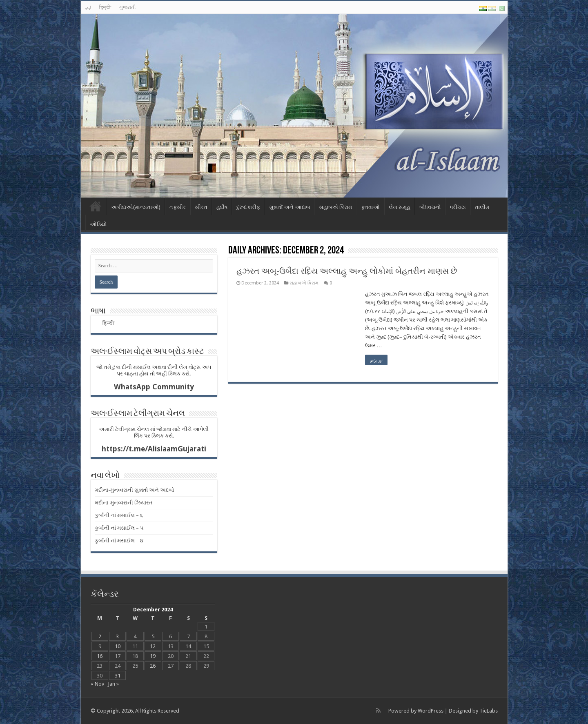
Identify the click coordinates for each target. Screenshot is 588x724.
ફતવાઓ (370, 207)
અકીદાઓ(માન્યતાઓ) (136, 207)
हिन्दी (105, 7)
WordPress (431, 711)
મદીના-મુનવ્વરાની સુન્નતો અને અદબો (134, 490)
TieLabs (489, 711)
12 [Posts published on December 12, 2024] (153, 646)
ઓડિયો (98, 224)
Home (96, 206)
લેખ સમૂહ (400, 207)
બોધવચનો (430, 207)
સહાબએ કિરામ (335, 207)
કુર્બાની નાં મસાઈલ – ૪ (119, 541)
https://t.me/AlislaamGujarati (154, 449)
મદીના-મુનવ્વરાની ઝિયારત (124, 503)
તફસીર (178, 207)
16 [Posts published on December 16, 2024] (100, 656)
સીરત (201, 207)
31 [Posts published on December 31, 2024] (118, 676)
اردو (88, 7)
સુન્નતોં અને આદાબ (290, 207)
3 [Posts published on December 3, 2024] (117, 636)
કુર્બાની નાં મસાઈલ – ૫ (119, 528)
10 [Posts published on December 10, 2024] (118, 646)
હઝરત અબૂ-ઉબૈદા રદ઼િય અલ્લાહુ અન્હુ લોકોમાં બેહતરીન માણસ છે (347, 271)
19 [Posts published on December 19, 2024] (153, 656)
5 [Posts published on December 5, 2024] (153, 636)
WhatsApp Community (154, 387)
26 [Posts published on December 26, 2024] (153, 666)
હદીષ (222, 207)
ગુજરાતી (127, 7)
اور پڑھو (376, 360)
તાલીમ (482, 207)
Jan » (113, 684)
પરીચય (458, 207)
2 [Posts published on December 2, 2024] (100, 636)
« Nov (97, 684)
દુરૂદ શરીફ (248, 207)
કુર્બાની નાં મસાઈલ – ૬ (119, 515)
